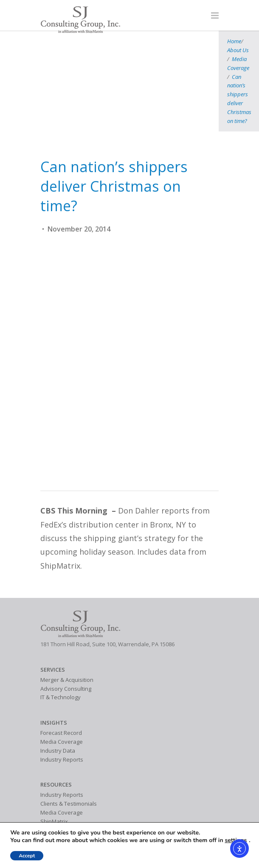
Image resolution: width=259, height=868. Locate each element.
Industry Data (58, 678)
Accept (27, 856)
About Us (38, 49)
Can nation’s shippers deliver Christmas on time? (156, 49)
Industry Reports (62, 687)
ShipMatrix (54, 749)
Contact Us (54, 803)
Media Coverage (74, 49)
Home (15, 49)
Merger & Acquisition (67, 608)
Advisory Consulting (66, 617)
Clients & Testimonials (69, 732)
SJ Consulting (57, 794)
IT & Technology (61, 625)
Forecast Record (61, 661)
